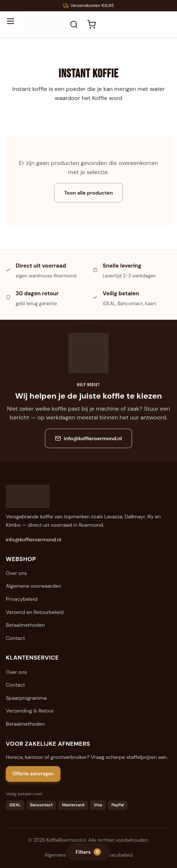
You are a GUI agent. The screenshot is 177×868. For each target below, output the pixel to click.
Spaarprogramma (26, 698)
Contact (15, 638)
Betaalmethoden (25, 625)
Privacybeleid (22, 599)
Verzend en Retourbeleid (35, 612)
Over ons (16, 573)
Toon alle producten (88, 193)
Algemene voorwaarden (34, 586)
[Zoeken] (74, 24)
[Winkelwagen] (91, 24)
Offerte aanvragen (33, 774)
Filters (88, 852)
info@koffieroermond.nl (88, 438)
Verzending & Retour (30, 711)
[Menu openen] (14, 24)
